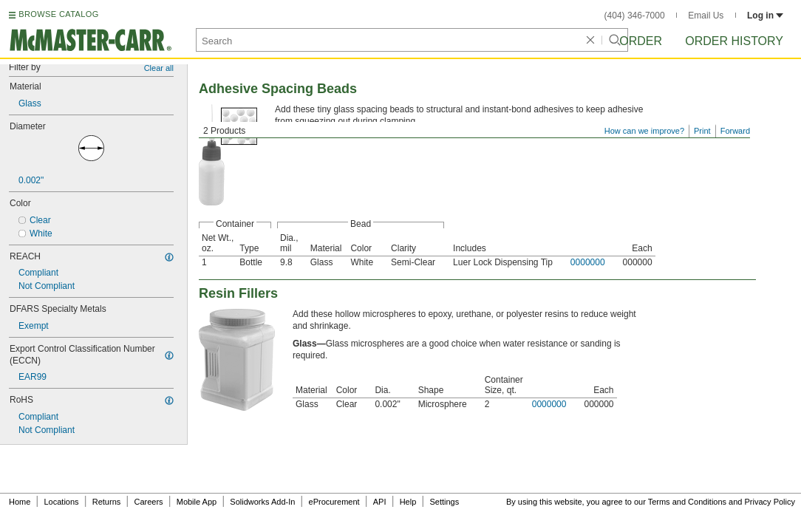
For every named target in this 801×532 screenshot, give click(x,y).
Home (20, 502)
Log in (765, 16)
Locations (62, 502)
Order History (734, 41)
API (380, 502)
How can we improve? (644, 131)
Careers (148, 502)
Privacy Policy (770, 502)
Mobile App (197, 502)
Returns (107, 502)
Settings (444, 502)
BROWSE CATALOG (58, 14)
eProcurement (334, 502)
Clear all (159, 68)
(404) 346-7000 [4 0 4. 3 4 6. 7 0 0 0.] (635, 16)
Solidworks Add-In (262, 502)
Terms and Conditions (687, 502)
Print (702, 131)
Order (641, 41)
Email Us (706, 16)
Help (408, 502)
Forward (735, 131)
